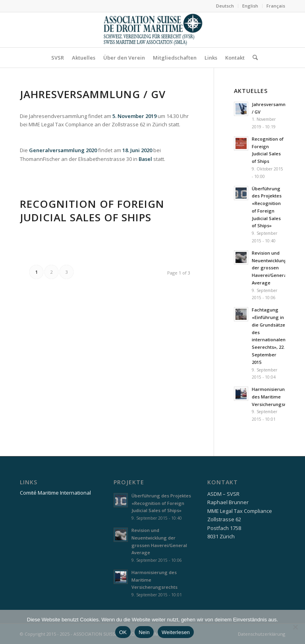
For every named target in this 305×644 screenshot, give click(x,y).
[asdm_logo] (152, 30)
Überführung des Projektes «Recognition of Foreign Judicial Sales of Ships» (161, 503)
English (250, 6)
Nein (144, 632)
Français (276, 6)
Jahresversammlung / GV (93, 94)
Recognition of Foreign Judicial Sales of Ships (92, 211)
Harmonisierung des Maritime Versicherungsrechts (275, 397)
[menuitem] (225, 6)
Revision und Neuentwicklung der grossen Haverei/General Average (270, 268)
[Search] (253, 58)
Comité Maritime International (55, 493)
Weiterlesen (176, 632)
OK (123, 632)
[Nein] (295, 627)
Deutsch (225, 6)
